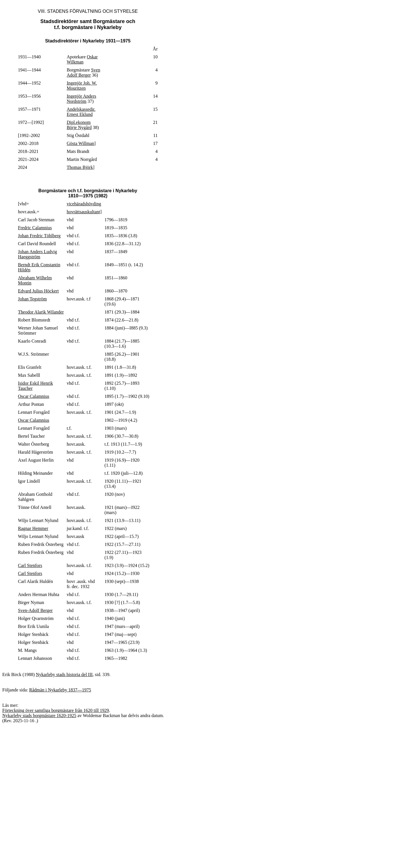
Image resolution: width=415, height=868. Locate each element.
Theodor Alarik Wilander (41, 312)
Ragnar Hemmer (33, 528)
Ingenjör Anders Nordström (82, 99)
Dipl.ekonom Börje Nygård (79, 125)
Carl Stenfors (30, 565)
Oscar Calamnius (34, 396)
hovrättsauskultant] (84, 212)
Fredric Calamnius (35, 228)
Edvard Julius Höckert (38, 291)
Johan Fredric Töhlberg (39, 236)
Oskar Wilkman (82, 59)
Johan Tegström (32, 299)
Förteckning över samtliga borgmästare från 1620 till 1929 (56, 710)
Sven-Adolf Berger (35, 610)
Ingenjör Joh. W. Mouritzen (82, 86)
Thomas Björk (80, 167)
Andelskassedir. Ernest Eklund (81, 112)
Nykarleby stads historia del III (64, 674)
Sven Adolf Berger (83, 72)
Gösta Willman (80, 143)
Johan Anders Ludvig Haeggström (37, 254)
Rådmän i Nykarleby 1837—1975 (60, 690)
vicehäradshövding (84, 204)
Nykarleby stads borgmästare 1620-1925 (39, 716)
